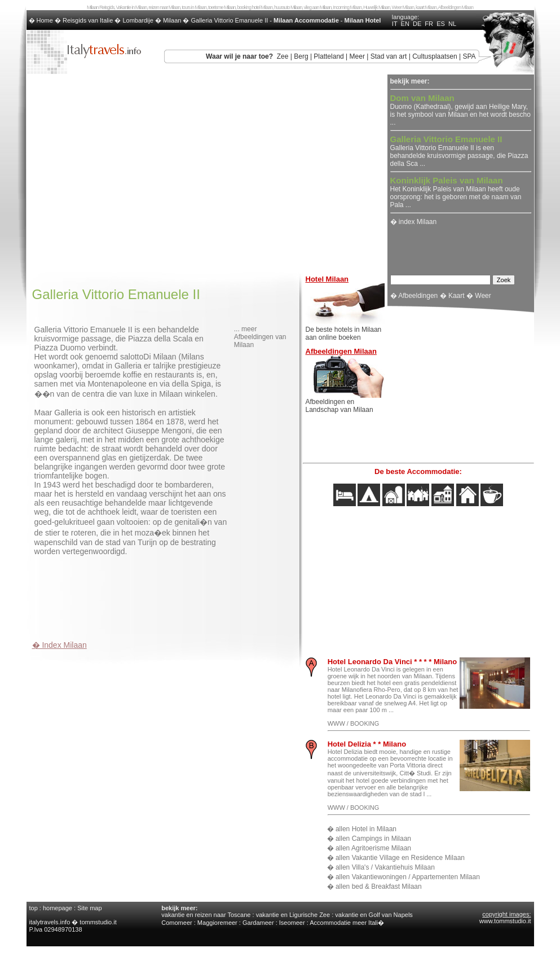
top (34, 908)
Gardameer (258, 923)
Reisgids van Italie (88, 20)
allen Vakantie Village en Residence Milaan (400, 858)
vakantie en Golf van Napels (374, 915)
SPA (469, 56)
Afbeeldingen (418, 296)
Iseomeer (292, 923)
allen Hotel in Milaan (366, 829)
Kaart (457, 296)
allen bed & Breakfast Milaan (379, 887)
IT (395, 24)
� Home (42, 20)
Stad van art (389, 56)
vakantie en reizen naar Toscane (206, 915)
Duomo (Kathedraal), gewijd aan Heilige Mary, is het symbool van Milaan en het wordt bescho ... (460, 111)
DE (417, 24)
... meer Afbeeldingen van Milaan (260, 337)
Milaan (172, 20)
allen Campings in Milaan (373, 839)
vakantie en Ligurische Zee (293, 915)
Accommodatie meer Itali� (347, 923)
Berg (301, 56)
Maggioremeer (217, 923)
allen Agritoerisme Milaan (373, 848)
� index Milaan (414, 222)
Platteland (328, 56)
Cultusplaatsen (435, 56)
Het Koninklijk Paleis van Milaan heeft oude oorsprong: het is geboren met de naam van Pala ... (456, 193)
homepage (58, 908)
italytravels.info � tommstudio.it (74, 922)
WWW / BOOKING (354, 723)
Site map (89, 908)
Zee (283, 56)
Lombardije (138, 20)
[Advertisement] (164, 595)
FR (429, 24)
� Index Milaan (59, 645)
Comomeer (177, 923)
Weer (483, 296)
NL (452, 24)
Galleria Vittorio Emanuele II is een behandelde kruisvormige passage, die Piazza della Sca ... (459, 152)
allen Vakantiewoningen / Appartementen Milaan (408, 877)
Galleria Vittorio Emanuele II (230, 20)
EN (405, 24)
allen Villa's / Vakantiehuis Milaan (385, 867)
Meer (357, 56)
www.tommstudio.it (505, 921)
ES (441, 24)
